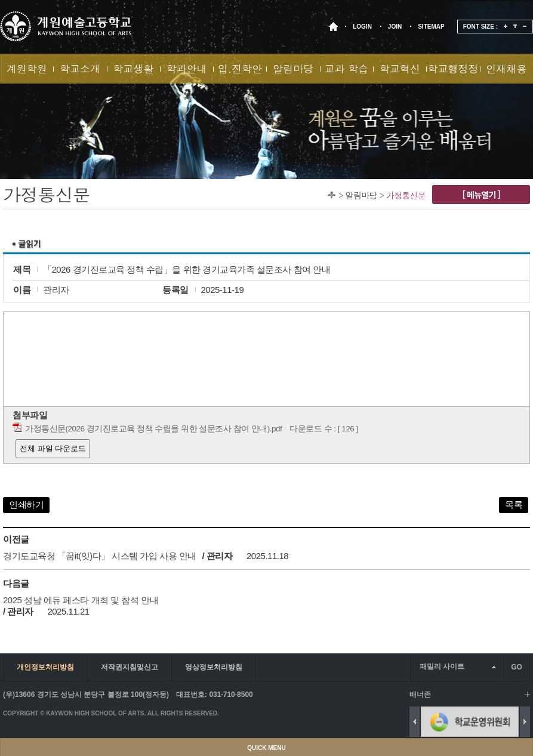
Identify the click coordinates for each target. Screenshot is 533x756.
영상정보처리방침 (214, 667)
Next (525, 722)
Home (332, 195)
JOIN (395, 27)
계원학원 (27, 69)
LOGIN (362, 27)
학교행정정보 (453, 72)
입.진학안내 (240, 72)
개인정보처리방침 (45, 667)
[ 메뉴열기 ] (481, 195)
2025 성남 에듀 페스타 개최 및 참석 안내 (81, 600)
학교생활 (133, 69)
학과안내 (187, 69)
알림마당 (293, 69)
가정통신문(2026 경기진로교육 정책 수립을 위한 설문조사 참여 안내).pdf (153, 429)
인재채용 (506, 69)
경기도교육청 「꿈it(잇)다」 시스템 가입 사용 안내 (100, 556)
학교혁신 (400, 69)
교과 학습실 (347, 72)
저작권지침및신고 (130, 667)
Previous (415, 722)
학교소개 (80, 69)
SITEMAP (431, 27)
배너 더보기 (527, 694)
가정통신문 (406, 195)
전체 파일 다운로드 (53, 448)
